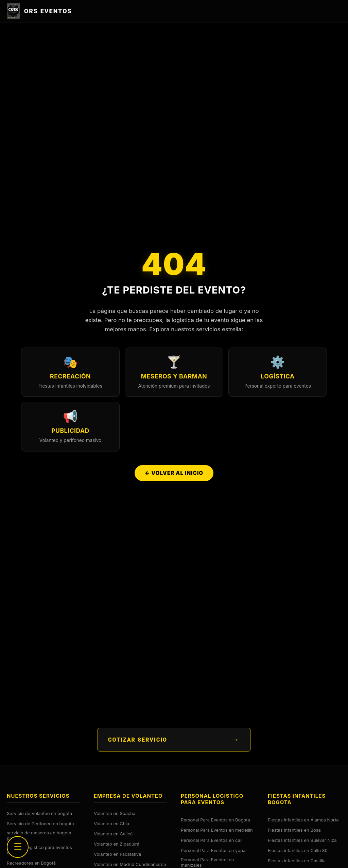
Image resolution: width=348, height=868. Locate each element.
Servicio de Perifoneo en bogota (40, 823)
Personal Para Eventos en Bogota (215, 820)
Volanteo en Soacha (115, 813)
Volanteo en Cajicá (113, 834)
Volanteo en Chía (111, 823)
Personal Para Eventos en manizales (207, 862)
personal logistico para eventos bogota (39, 850)
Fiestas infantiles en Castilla (297, 861)
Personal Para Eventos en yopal (214, 850)
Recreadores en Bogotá (31, 863)
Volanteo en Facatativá (117, 854)
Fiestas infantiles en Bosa (294, 830)
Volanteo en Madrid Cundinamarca (130, 864)
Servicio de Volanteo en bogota (39, 813)
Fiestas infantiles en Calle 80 (298, 850)
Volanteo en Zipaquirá (117, 844)
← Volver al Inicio (174, 473)
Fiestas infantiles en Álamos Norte (303, 820)
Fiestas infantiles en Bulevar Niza (302, 840)
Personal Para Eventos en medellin (217, 830)
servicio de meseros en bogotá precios (39, 835)
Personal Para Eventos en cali (212, 840)
